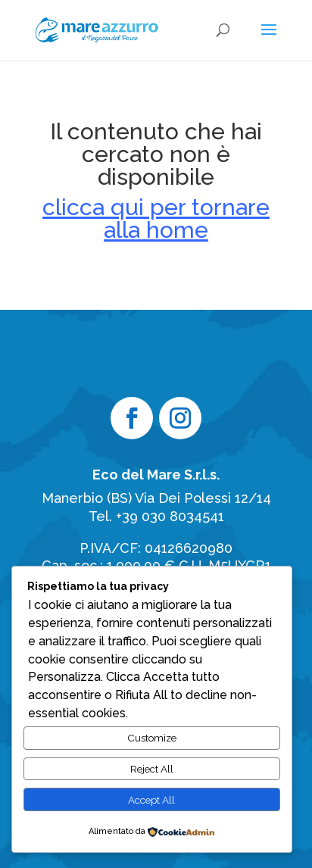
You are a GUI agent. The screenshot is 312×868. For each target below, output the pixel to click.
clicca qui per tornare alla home (156, 219)
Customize (152, 738)
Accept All (151, 800)
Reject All (152, 769)
